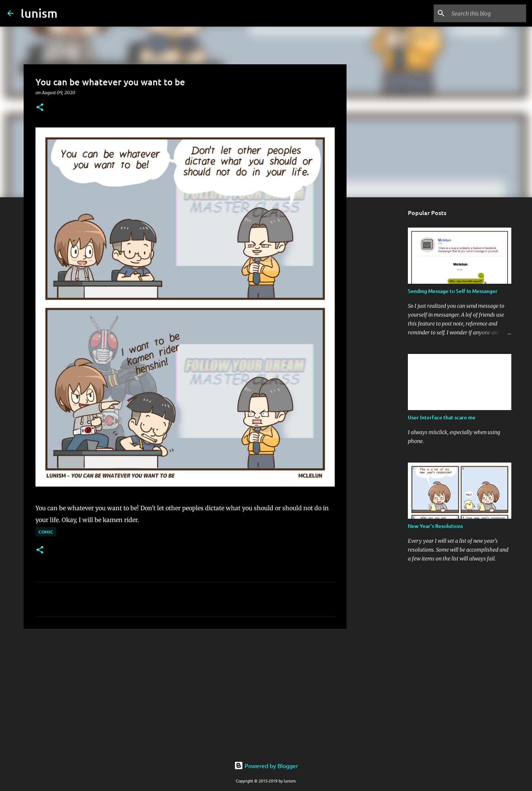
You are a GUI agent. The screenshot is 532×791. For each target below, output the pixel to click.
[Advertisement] (185, 692)
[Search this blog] (487, 13)
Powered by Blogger (266, 766)
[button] (40, 108)
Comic (46, 532)
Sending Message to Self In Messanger (453, 291)
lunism (39, 13)
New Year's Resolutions (435, 526)
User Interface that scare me (442, 417)
